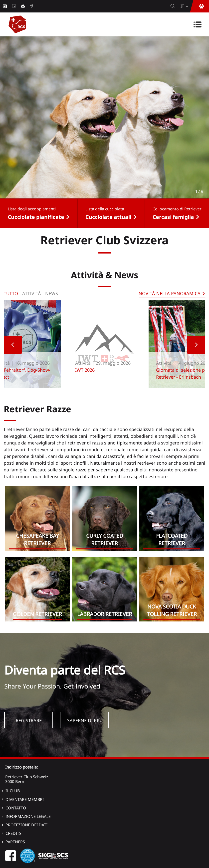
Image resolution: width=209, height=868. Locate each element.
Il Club (13, 791)
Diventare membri (25, 799)
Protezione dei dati (26, 825)
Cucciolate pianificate (36, 217)
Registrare (29, 720)
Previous (13, 345)
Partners (15, 842)
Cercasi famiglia (173, 217)
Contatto (16, 808)
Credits (13, 833)
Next (196, 345)
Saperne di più (84, 720)
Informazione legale (28, 816)
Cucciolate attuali (108, 217)
